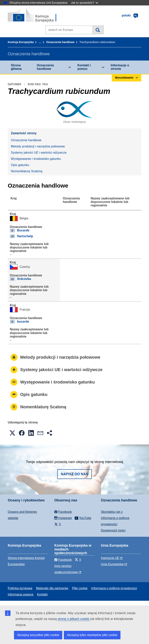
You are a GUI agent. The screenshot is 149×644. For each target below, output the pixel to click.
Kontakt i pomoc (84, 67)
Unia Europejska (112, 564)
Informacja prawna (21, 594)
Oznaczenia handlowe (60, 42)
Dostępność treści (113, 530)
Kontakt (42, 594)
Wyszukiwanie (98, 30)
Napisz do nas (74, 474)
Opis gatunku (20, 165)
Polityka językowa (20, 588)
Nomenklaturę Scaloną (27, 171)
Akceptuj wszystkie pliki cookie (38, 635)
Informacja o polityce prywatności (114, 588)
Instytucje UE (110, 558)
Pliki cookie (80, 588)
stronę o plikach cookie (74, 619)
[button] (12, 433)
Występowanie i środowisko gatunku (36, 159)
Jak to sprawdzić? (84, 3)
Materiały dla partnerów (52, 588)
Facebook (63, 560)
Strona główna (16, 67)
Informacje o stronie (120, 67)
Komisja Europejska (21, 42)
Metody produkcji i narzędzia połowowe (38, 146)
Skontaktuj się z (112, 512)
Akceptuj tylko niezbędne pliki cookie (92, 635)
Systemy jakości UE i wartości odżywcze (39, 153)
